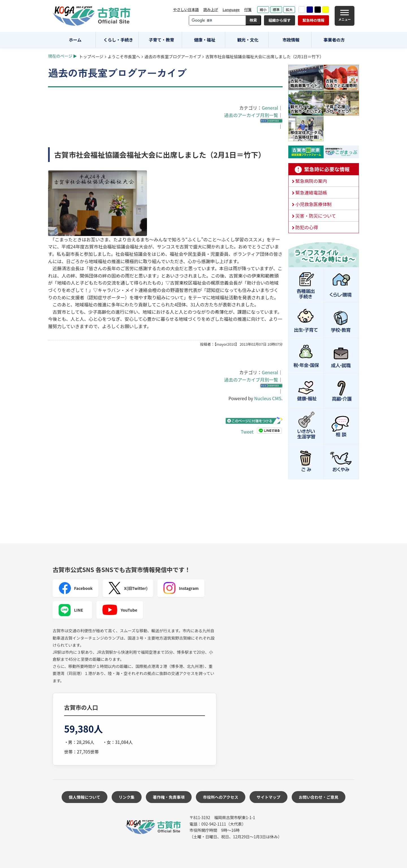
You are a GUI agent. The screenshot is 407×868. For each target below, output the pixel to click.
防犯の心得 (307, 227)
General (270, 108)
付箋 (248, 9)
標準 (276, 9)
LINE (71, 610)
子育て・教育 (161, 40)
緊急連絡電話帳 (311, 192)
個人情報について (85, 797)
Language (231, 9)
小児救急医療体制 (313, 204)
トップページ (91, 56)
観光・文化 (248, 40)
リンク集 (127, 797)
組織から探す (280, 20)
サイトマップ (269, 797)
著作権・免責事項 (169, 797)
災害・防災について (316, 216)
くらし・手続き (118, 40)
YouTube (120, 610)
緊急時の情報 (313, 20)
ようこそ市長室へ (124, 56)
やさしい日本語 (186, 9)
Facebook (75, 588)
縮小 (263, 9)
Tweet (247, 432)
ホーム (75, 40)
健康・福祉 (205, 40)
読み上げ (211, 9)
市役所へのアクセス (221, 797)
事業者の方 (334, 40)
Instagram (181, 588)
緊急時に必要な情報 (324, 169)
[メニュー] (345, 16)
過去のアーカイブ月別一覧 (251, 115)
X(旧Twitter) (128, 588)
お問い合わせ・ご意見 (319, 797)
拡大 (289, 9)
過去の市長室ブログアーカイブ (173, 56)
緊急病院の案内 (311, 181)
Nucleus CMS (268, 398)
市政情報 (291, 40)
